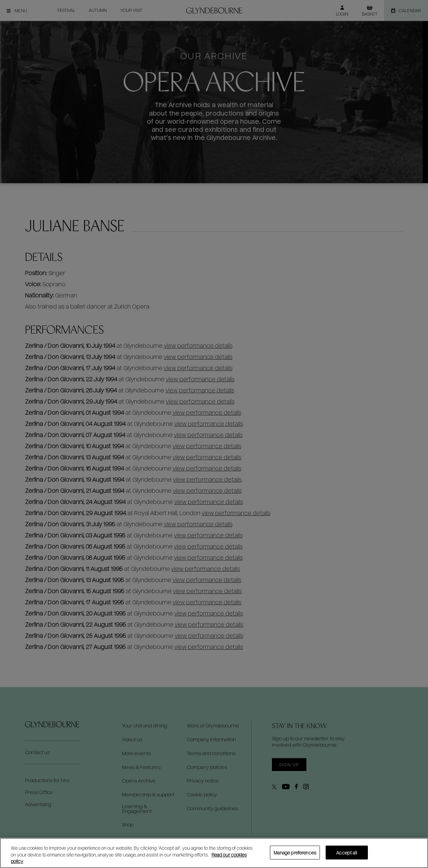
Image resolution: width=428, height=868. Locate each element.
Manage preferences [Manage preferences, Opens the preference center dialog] (295, 852)
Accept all (347, 852)
